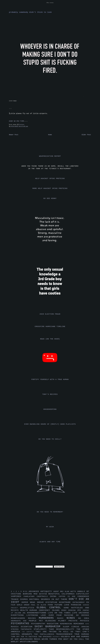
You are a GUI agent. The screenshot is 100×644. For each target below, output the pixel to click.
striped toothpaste (22, 629)
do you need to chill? (50, 439)
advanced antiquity (41, 591)
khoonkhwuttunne (38, 613)
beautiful (55, 594)
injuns (56, 610)
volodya (66, 637)
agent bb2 (59, 592)
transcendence (65, 634)
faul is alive (39, 605)
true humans (82, 634)
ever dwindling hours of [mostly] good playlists (50, 424)
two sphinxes (46, 637)
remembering (67, 624)
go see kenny (50, 199)
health (25, 610)
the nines (50, 3)
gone (68, 608)
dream (41, 602)
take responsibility (63, 629)
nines (72, 618)
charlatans (30, 596)
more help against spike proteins (50, 188)
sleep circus (72, 627)
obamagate (17, 621)
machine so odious (77, 615)
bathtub (44, 594)
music (62, 618)
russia (16, 627)
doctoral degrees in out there (49, 599)
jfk (80, 610)
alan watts (71, 592)
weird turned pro (53, 639)
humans (22, 125)
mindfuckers (20, 618)
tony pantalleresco (45, 634)
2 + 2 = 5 (17, 592)
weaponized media (31, 639)
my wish (50, 527)
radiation (53, 624)
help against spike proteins (50, 179)
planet (63, 621)
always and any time (50, 542)
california (69, 594)
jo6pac (86, 610)
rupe (87, 624)
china (54, 596)
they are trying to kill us (55, 632)
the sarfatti (29, 632)
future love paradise (69, 605)
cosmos (25, 599)
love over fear (53, 615)
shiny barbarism (49, 627)
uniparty (57, 637)
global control (50, 608)
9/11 (26, 592)
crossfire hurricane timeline (50, 327)
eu (88, 602)
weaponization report (50, 156)
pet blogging (49, 621)
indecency (45, 610)
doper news (29, 602)
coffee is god (68, 596)
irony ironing (69, 610)
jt (13, 613)
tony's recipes (50, 394)
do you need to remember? (50, 512)
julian (19, 613)
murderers (48, 618)
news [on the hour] (50, 339)
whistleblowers (29, 642)
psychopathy (39, 624)
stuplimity (41, 629)
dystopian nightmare (59, 602)
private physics (79, 621)
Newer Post (14, 135)
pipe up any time (17, 121)
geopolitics (28, 608)
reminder (79, 624)
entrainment (80, 602)
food (51, 605)
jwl (25, 613)
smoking (85, 627)
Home (50, 135)
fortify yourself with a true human (50, 380)
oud (26, 621)
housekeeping (50, 409)
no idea (84, 618)
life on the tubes (60, 613)
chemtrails (43, 596)
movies (33, 618)
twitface (33, 637)
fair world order (21, 605)
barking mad (31, 594)
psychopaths (21, 624)
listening (34, 615)
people (34, 621)
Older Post (86, 135)
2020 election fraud (50, 314)
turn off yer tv (20, 637)
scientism (28, 627)
